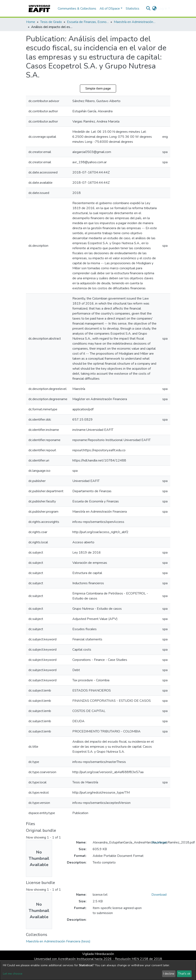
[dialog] (98, 971)
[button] (154, 9)
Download (159, 842)
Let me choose (13, 974)
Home (31, 22)
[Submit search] (148, 9)
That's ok (184, 974)
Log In (163, 9)
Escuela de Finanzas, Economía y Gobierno (88, 22)
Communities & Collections (77, 9)
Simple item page (98, 89)
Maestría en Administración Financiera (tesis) (135, 22)
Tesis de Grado (51, 22)
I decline (169, 974)
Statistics (133, 9)
